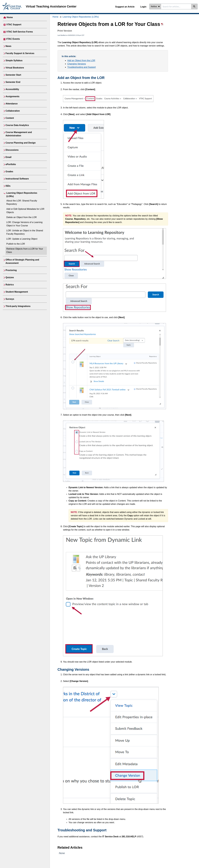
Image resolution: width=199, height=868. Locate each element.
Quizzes (10, 277)
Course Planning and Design (21, 143)
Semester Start (13, 75)
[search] (176, 6)
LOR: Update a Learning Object (22, 239)
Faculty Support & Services (20, 53)
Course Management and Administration (19, 134)
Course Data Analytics (17, 125)
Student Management (17, 292)
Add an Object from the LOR (81, 60)
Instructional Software (17, 179)
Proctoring (11, 270)
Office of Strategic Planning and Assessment (22, 261)
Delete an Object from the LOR (22, 217)
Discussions (12, 150)
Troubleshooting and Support (82, 67)
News (8, 46)
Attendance (12, 104)
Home (10, 17)
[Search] (194, 6)
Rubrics (10, 285)
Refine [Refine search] (155, 6)
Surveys (10, 299)
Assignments (12, 96)
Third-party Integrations (18, 306)
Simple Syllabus (14, 60)
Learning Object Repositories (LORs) (22, 195)
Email (8, 157)
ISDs (8, 186)
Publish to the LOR (16, 244)
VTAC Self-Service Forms (20, 32)
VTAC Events (13, 39)
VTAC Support (14, 25)
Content (10, 118)
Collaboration (13, 111)
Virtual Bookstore (15, 68)
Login (143, 7)
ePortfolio (11, 164)
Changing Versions (77, 64)
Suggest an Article (125, 7)
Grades (9, 172)
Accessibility (12, 89)
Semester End (13, 82)
